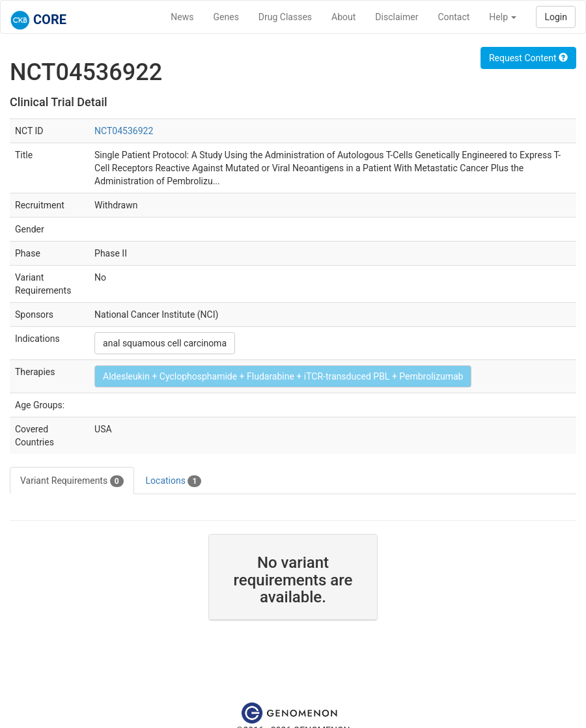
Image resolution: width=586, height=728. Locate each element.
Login (556, 17)
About (343, 17)
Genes (226, 17)
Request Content (528, 58)
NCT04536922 (124, 131)
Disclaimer (397, 17)
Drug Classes (285, 17)
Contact (453, 17)
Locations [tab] (174, 481)
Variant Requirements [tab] (72, 481)
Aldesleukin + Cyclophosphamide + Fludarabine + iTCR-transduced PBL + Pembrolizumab (283, 376)
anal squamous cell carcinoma (165, 343)
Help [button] (503, 17)
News (182, 17)
